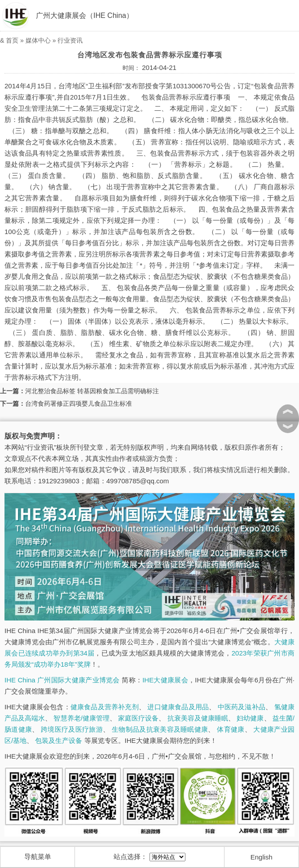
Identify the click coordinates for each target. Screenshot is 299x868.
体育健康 (231, 729)
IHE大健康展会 (165, 680)
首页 (12, 40)
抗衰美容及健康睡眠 (198, 718)
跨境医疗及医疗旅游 (72, 729)
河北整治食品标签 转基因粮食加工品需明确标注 (92, 391)
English (262, 857)
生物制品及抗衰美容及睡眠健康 (160, 729)
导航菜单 (38, 857)
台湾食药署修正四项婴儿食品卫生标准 (79, 404)
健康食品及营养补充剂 (105, 707)
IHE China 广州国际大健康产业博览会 (62, 680)
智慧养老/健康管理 (81, 718)
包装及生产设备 (59, 740)
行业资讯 (70, 40)
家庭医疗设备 (138, 718)
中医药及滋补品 (242, 707)
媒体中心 (38, 40)
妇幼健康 (250, 718)
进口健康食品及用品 (178, 707)
